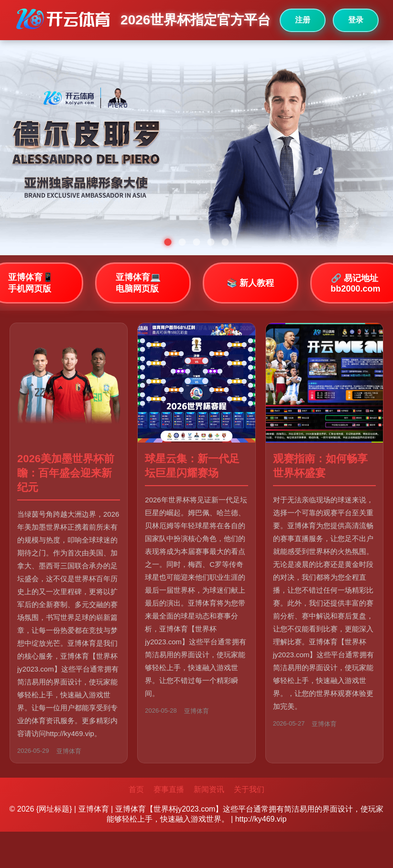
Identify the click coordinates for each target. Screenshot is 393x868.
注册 (303, 20)
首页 (136, 789)
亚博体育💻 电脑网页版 (138, 283)
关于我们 (249, 789)
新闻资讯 (209, 789)
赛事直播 (169, 789)
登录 (356, 20)
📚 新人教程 (250, 283)
